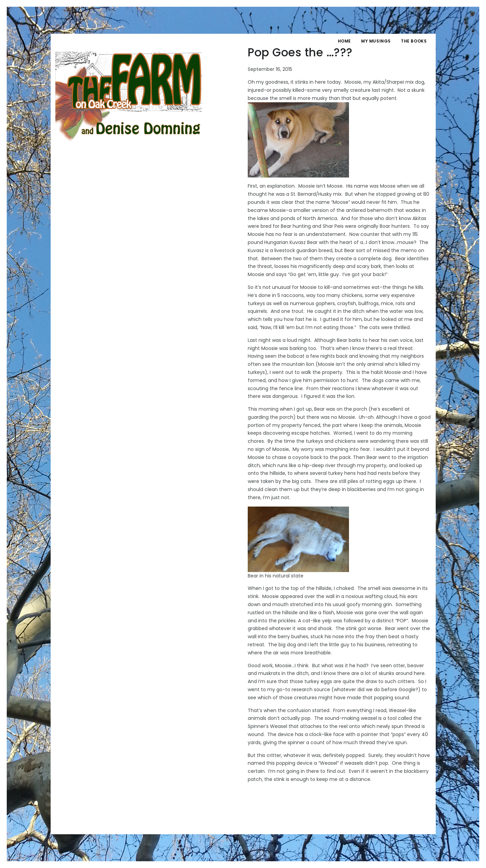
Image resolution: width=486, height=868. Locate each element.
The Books (414, 41)
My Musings (376, 41)
